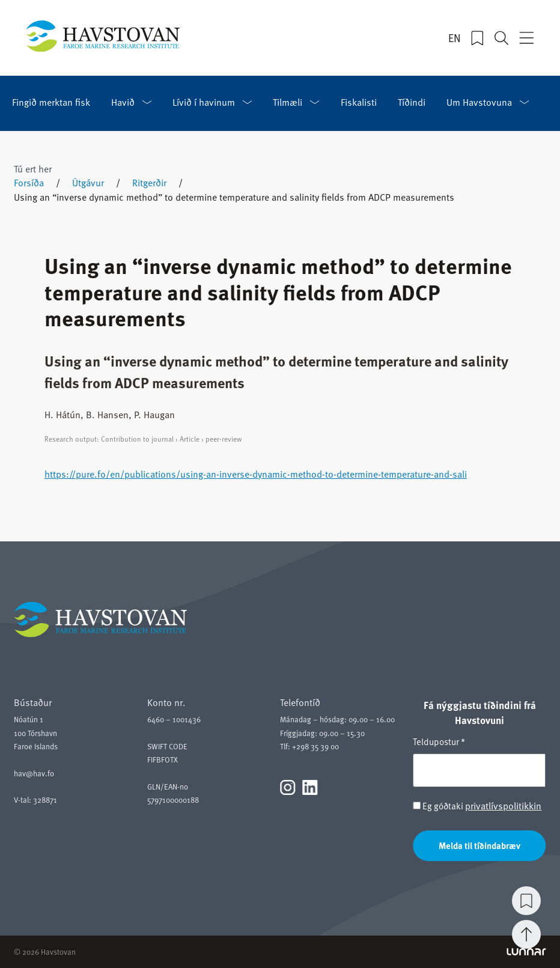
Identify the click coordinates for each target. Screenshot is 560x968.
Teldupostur (439, 741)
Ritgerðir (149, 183)
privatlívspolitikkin (503, 806)
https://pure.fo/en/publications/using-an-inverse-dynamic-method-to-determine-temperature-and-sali (256, 474)
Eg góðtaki (477, 806)
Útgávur (88, 183)
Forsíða (29, 183)
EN (455, 38)
